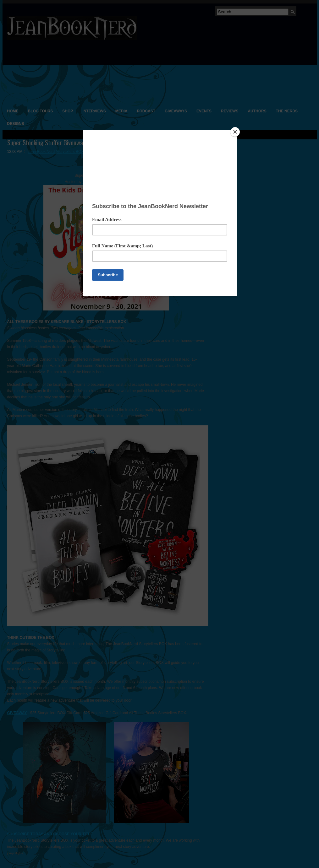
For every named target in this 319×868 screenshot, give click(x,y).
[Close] (235, 132)
